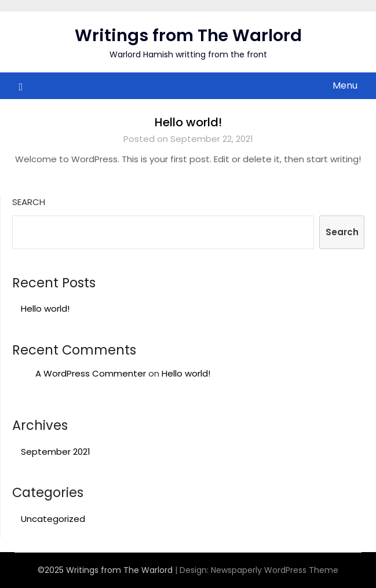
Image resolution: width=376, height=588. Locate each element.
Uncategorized (53, 519)
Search (29, 202)
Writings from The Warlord (188, 35)
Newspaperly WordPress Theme (275, 570)
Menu (345, 85)
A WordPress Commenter (91, 373)
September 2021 (56, 452)
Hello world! (188, 122)
